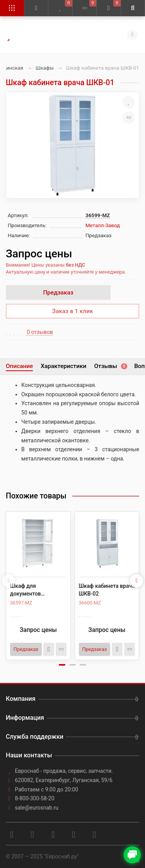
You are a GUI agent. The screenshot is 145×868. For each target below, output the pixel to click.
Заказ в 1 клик (73, 311)
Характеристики (63, 366)
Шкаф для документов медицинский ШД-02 (37, 590)
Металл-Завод (103, 225)
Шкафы (45, 68)
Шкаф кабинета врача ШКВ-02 (107, 590)
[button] (62, 665)
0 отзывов (40, 332)
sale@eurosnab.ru (37, 808)
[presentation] (9, 581)
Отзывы (110, 366)
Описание (19, 366)
